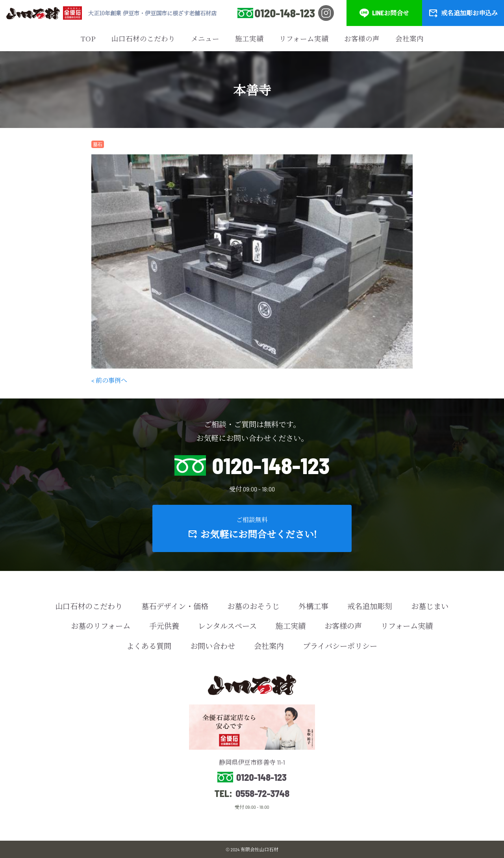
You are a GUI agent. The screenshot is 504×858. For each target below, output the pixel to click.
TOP (88, 38)
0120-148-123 (285, 13)
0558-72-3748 (262, 793)
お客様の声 (362, 38)
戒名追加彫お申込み (463, 13)
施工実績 (249, 38)
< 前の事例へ (109, 380)
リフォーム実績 (304, 38)
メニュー (205, 38)
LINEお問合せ (384, 13)
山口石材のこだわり (143, 38)
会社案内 (409, 38)
